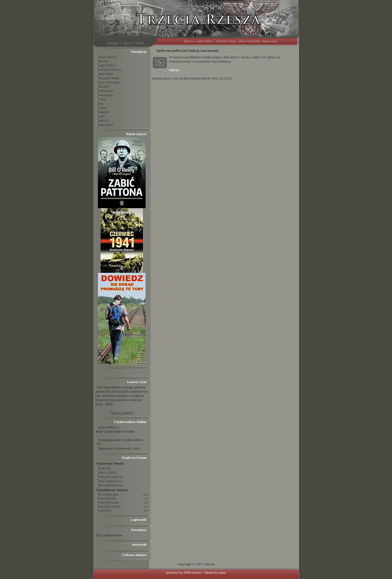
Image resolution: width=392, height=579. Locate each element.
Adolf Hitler (105, 74)
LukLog (177, 78)
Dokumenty (105, 95)
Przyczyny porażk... (110, 506)
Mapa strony (270, 41)
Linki (101, 116)
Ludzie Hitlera (205, 41)
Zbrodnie (103, 87)
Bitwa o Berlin (107, 473)
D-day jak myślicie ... (111, 477)
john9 (136, 448)
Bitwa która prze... (109, 495)
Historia (188, 41)
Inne (100, 104)
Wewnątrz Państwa (110, 70)
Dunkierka (104, 468)
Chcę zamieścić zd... (111, 481)
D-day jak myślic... (110, 502)
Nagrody (103, 112)
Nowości (103, 121)
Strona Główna (107, 57)
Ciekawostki (106, 91)
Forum (102, 99)
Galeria (102, 108)
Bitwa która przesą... (111, 485)
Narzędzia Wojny (226, 41)
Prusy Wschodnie (249, 41)
